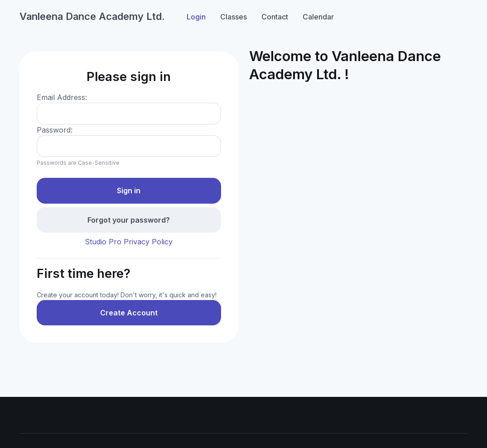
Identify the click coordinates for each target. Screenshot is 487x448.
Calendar (318, 17)
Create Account (129, 313)
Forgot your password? (129, 220)
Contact (275, 17)
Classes (234, 17)
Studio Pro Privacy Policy (129, 242)
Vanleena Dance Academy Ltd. (92, 16)
